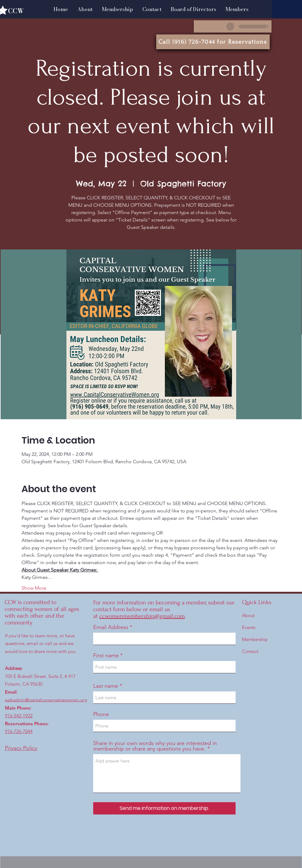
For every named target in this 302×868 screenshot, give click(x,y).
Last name (106, 686)
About (248, 615)
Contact (250, 651)
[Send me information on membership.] (164, 808)
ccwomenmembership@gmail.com (142, 616)
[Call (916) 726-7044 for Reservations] (213, 42)
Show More (34, 588)
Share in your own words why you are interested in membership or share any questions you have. (155, 746)
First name (106, 655)
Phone (101, 714)
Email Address (111, 627)
